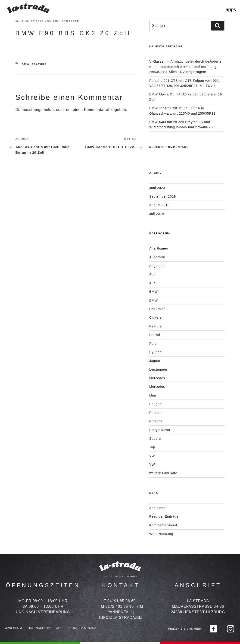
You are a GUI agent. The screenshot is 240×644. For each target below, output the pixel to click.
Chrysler (156, 317)
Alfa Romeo (159, 248)
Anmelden (157, 508)
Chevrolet (157, 309)
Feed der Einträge (164, 516)
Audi (153, 274)
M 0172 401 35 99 (117, 606)
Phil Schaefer (66, 21)
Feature (39, 64)
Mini (153, 395)
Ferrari (155, 335)
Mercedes (157, 378)
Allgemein (157, 257)
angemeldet (44, 110)
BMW (26, 64)
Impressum (13, 628)
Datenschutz (39, 628)
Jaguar (155, 361)
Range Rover (160, 430)
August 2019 (159, 205)
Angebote (157, 266)
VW (152, 456)
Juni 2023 (157, 188)
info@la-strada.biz (121, 618)
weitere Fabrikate (163, 473)
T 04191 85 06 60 (120, 601)
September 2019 (163, 196)
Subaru (155, 439)
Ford (153, 344)
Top (152, 447)
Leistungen (158, 369)
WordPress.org (161, 534)
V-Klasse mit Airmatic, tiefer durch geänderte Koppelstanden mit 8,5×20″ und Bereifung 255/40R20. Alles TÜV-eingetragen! (185, 67)
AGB (59, 628)
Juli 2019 (157, 214)
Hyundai (156, 352)
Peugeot (156, 404)
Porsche (156, 413)
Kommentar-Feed (163, 525)
